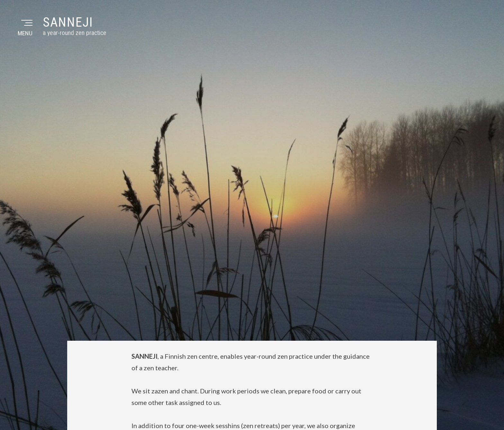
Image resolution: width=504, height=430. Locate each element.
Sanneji (68, 22)
